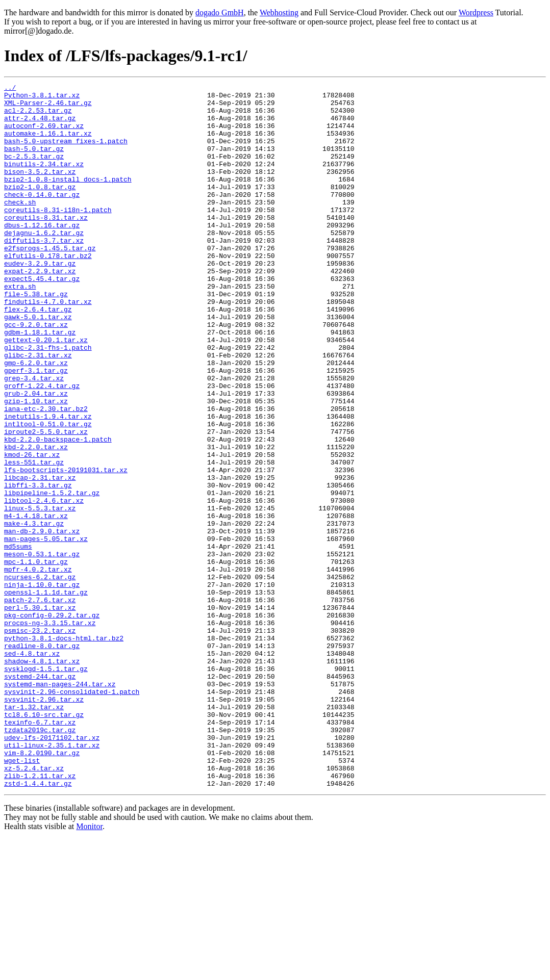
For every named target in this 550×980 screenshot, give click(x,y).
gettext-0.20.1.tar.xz (46, 392)
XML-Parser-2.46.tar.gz (48, 107)
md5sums (18, 639)
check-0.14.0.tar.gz (42, 217)
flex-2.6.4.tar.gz (38, 355)
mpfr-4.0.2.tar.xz (38, 667)
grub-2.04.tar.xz (36, 456)
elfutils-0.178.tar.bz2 (48, 291)
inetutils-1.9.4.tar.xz (48, 483)
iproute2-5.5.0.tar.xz (46, 502)
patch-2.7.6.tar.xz (40, 704)
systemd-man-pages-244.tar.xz (60, 805)
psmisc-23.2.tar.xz (40, 740)
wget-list (22, 896)
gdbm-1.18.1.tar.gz (40, 382)
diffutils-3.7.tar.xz (44, 272)
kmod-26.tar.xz (32, 529)
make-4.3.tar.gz (34, 612)
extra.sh (20, 327)
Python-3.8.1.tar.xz (42, 98)
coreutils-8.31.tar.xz (46, 245)
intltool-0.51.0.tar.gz (48, 493)
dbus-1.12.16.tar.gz (42, 254)
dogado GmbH (220, 12)
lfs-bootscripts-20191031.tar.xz (66, 548)
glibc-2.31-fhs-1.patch (48, 401)
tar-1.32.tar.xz (34, 832)
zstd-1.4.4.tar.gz (38, 924)
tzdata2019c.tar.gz (40, 860)
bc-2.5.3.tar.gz (34, 171)
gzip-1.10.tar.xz (36, 465)
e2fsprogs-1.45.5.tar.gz (50, 281)
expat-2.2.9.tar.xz (40, 309)
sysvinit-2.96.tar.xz (44, 823)
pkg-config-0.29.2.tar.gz (52, 722)
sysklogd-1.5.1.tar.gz (46, 786)
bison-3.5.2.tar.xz (40, 190)
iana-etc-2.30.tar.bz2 (46, 474)
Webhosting (279, 12)
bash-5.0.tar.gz (34, 162)
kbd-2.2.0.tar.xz (36, 520)
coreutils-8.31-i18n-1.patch (58, 236)
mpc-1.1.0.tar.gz (36, 658)
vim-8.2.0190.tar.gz (42, 887)
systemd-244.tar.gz (40, 795)
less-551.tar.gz (34, 538)
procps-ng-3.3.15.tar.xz (50, 731)
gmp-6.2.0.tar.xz (36, 419)
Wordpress (476, 12)
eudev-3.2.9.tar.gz (40, 300)
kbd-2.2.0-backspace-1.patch (58, 511)
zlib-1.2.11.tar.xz (40, 915)
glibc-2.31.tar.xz (38, 410)
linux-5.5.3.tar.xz (40, 594)
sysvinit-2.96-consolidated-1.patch (72, 814)
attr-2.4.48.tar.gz (40, 125)
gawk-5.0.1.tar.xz (38, 364)
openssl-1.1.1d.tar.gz (46, 694)
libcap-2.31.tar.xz (40, 557)
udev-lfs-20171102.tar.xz (52, 869)
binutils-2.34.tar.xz (44, 180)
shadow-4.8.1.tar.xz (42, 777)
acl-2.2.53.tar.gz (38, 116)
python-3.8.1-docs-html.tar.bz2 (64, 750)
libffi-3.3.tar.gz (38, 566)
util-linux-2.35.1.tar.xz (52, 878)
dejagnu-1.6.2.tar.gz (44, 263)
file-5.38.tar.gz (36, 337)
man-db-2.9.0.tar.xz (42, 621)
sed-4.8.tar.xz (32, 768)
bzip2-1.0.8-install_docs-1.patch (68, 199)
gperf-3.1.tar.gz (36, 428)
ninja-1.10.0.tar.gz (42, 685)
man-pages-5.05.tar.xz (46, 630)
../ (10, 89)
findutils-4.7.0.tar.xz (48, 346)
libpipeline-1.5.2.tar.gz (52, 575)
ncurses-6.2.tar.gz (40, 676)
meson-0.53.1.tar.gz (42, 649)
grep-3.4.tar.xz (34, 437)
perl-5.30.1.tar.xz (40, 713)
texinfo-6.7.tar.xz (40, 850)
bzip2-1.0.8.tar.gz (40, 208)
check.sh (20, 226)
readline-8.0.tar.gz (42, 759)
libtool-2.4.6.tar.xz (44, 584)
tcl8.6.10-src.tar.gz (44, 841)
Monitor (89, 967)
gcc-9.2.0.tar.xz (36, 373)
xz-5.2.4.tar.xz (34, 906)
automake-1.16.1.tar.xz (48, 144)
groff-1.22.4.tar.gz (42, 447)
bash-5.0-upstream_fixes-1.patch (66, 153)
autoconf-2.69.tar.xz (44, 135)
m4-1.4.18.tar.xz (36, 603)
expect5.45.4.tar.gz (42, 318)
